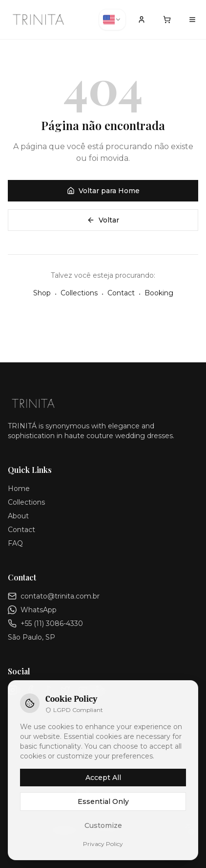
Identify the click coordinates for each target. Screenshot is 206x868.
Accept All (103, 778)
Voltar (103, 220)
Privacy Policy (103, 844)
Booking (159, 293)
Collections (79, 293)
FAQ (15, 543)
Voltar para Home (103, 191)
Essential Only (103, 801)
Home (19, 489)
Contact (121, 293)
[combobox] (112, 20)
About (18, 516)
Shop (42, 293)
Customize (103, 825)
